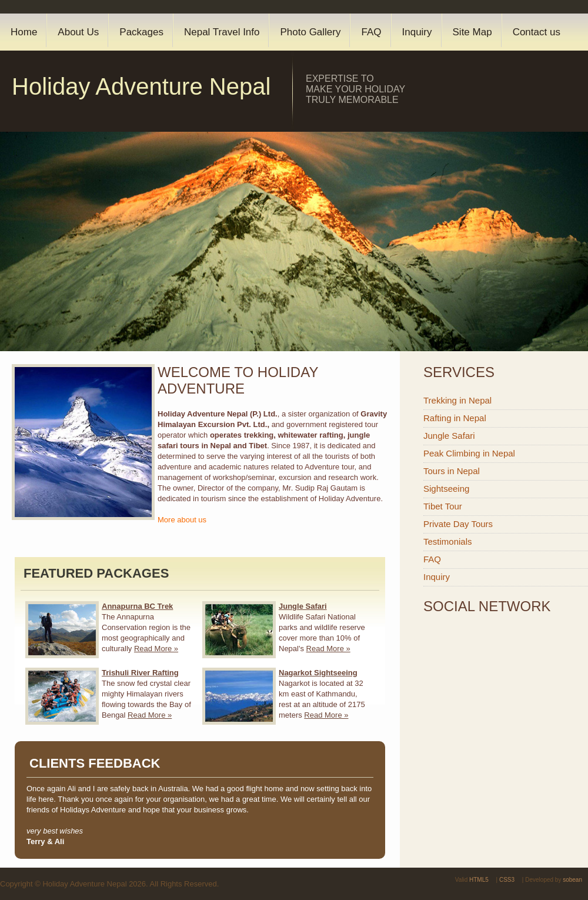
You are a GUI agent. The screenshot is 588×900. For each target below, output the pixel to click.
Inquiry (417, 32)
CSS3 (507, 880)
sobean (572, 880)
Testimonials (448, 541)
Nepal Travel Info (222, 32)
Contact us (537, 32)
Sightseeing (446, 489)
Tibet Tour (443, 506)
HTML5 (479, 880)
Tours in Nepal (452, 471)
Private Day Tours (458, 524)
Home (24, 32)
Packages (141, 32)
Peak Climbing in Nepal (469, 453)
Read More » (156, 649)
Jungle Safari (449, 436)
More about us (182, 520)
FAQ (371, 32)
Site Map (472, 32)
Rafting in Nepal (455, 418)
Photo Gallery (310, 32)
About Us (78, 32)
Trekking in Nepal (457, 400)
